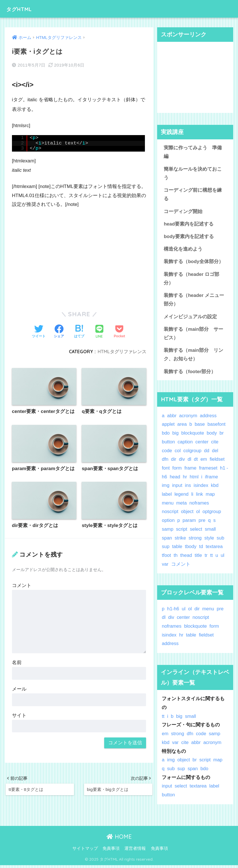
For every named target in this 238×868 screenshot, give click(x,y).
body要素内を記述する (189, 238)
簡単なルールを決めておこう (193, 174)
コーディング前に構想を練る (193, 195)
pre (202, 523)
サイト (19, 716)
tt (212, 558)
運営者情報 (135, 852)
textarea (215, 549)
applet (168, 427)
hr (188, 480)
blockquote (193, 436)
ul (223, 558)
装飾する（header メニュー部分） (194, 301)
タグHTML (23, 9)
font (166, 471)
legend (182, 497)
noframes (200, 506)
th (176, 558)
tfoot (166, 558)
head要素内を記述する (189, 225)
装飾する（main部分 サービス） (193, 336)
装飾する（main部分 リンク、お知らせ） (193, 357)
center (203, 445)
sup (166, 549)
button (168, 445)
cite (216, 445)
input (177, 488)
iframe (215, 480)
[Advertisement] (79, 256)
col (178, 453)
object (188, 515)
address (209, 418)
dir (174, 462)
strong (196, 541)
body (212, 436)
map (211, 497)
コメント (22, 586)
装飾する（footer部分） (190, 374)
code (167, 453)
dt (196, 462)
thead (186, 558)
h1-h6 (173, 612)
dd (207, 453)
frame (191, 471)
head (178, 480)
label (167, 497)
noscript (170, 515)
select (196, 532)
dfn (165, 462)
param (190, 523)
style (210, 541)
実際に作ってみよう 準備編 (193, 152)
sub (221, 541)
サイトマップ (85, 852)
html (198, 480)
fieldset (218, 462)
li (193, 497)
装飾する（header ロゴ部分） (192, 280)
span (167, 541)
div (182, 462)
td (202, 549)
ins (188, 488)
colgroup (193, 453)
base (200, 427)
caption (185, 445)
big (176, 436)
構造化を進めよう (183, 250)
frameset (209, 471)
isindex (201, 488)
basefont (217, 427)
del (216, 453)
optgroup (212, 515)
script (182, 532)
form (177, 471)
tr (206, 558)
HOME (119, 839)
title (199, 558)
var (165, 567)
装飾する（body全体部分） (194, 263)
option (168, 523)
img (166, 488)
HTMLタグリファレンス (122, 352)
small (211, 532)
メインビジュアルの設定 (190, 319)
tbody (191, 549)
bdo (166, 436)
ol (199, 515)
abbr (172, 418)
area (182, 427)
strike (180, 541)
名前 (17, 663)
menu (168, 506)
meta (182, 506)
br (222, 436)
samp (168, 532)
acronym (188, 418)
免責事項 (111, 852)
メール (19, 689)
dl (190, 462)
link (200, 497)
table (177, 549)
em (204, 462)
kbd (215, 488)
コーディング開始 (183, 212)
